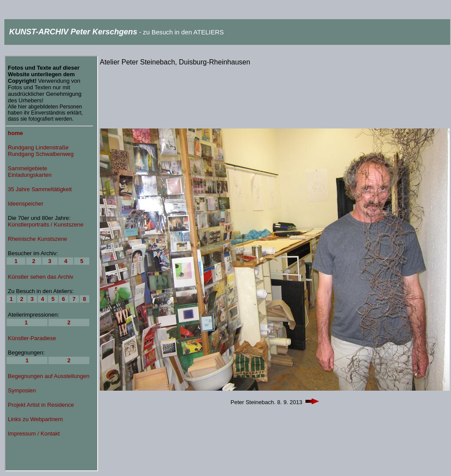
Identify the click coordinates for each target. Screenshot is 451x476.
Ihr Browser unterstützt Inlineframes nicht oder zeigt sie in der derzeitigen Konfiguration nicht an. (51, 263)
